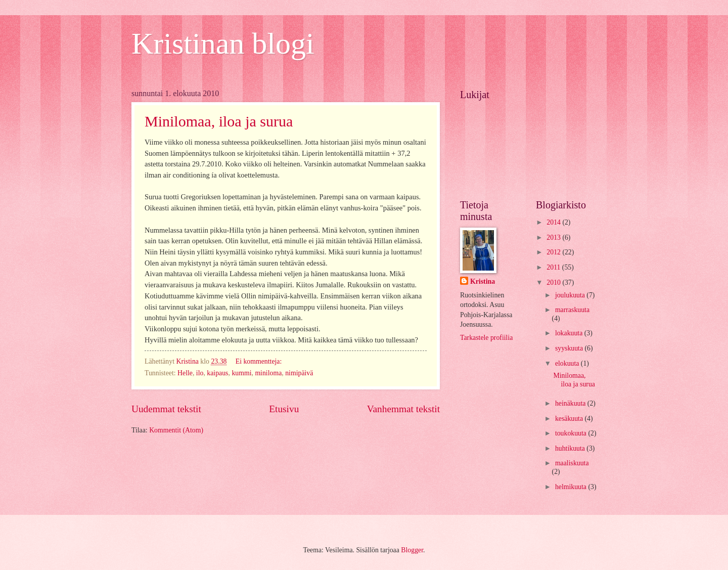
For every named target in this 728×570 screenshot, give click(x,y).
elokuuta (568, 363)
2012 (554, 252)
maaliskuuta (572, 463)
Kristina (483, 281)
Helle (185, 373)
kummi (241, 373)
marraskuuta (572, 310)
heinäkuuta (571, 403)
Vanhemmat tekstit (403, 409)
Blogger (412, 550)
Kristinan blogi (223, 43)
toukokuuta (572, 433)
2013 (554, 237)
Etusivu (284, 409)
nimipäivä (299, 373)
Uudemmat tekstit (166, 409)
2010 (554, 282)
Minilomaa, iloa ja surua (219, 121)
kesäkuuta (570, 419)
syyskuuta (570, 348)
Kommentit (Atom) (176, 430)
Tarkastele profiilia (486, 338)
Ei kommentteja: (260, 361)
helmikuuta (572, 487)
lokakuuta (570, 333)
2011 (554, 267)
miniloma (268, 373)
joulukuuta (571, 295)
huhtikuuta (571, 448)
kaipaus (217, 373)
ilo (200, 373)
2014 (554, 222)
